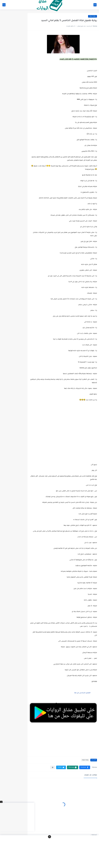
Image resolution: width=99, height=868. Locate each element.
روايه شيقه (93, 16)
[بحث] (4, 5)
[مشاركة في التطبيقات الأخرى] (53, 767)
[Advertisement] (63, 441)
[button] (85, 767)
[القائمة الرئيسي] (95, 5)
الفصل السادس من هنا (82, 693)
